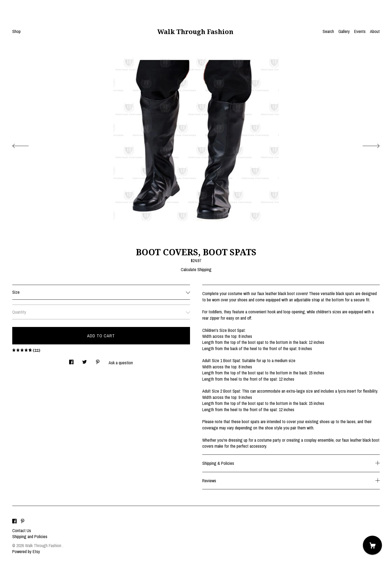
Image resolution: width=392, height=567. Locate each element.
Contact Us (22, 530)
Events (360, 31)
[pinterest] (23, 521)
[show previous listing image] (26, 144)
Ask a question (121, 363)
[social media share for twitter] (85, 361)
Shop (16, 31)
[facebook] (14, 521)
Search (328, 31)
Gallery (344, 31)
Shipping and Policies (30, 536)
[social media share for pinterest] (98, 361)
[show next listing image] (366, 144)
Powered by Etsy (26, 551)
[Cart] (372, 545)
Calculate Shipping (196, 269)
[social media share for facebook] (71, 361)
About (375, 31)
